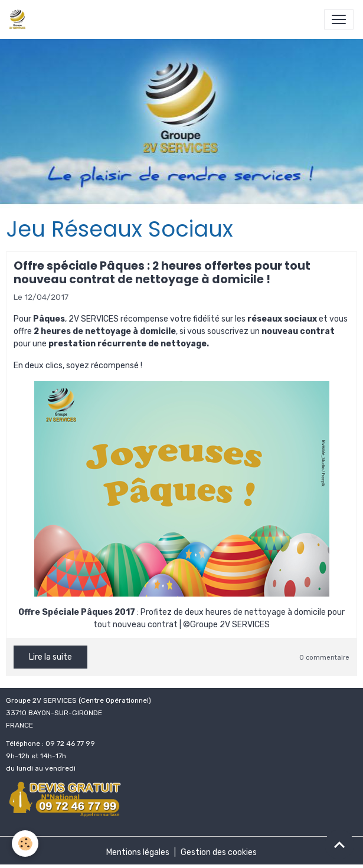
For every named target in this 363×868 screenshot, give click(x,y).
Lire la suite (50, 657)
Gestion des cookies (219, 852)
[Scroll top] (339, 844)
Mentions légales (138, 852)
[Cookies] (25, 844)
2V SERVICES (94, 319)
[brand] (20, 19)
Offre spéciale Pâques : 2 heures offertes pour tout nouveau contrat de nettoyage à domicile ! (162, 273)
